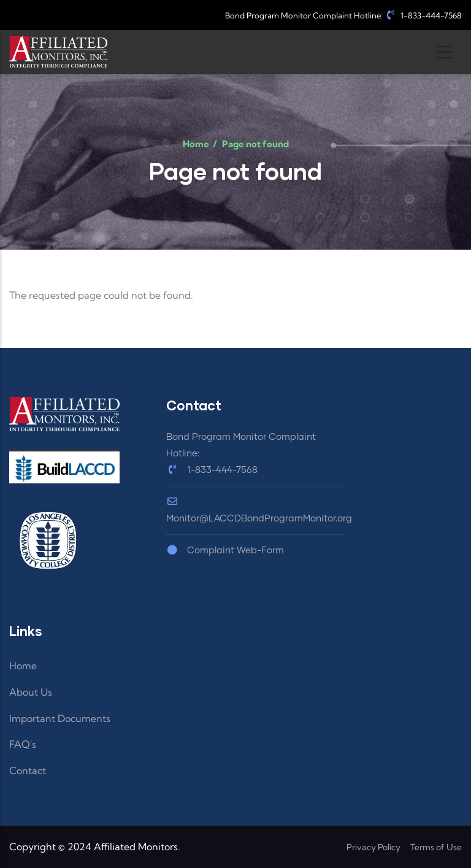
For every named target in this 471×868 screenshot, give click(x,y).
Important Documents (60, 718)
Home (196, 144)
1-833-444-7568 (423, 15)
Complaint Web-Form (225, 551)
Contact (28, 770)
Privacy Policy (373, 847)
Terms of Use (436, 847)
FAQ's (23, 744)
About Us (31, 692)
